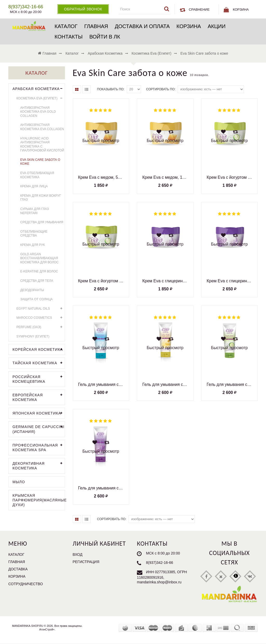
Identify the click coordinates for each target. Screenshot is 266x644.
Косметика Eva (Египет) (41, 98)
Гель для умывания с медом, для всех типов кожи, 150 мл (165, 384)
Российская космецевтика (39, 379)
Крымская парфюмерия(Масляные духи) (39, 500)
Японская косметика (39, 413)
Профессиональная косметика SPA (39, 447)
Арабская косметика (39, 89)
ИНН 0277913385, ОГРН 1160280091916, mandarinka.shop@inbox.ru (162, 577)
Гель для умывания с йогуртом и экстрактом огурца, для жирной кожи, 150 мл (230, 384)
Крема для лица (34, 186)
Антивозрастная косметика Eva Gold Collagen (38, 112)
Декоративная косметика (39, 465)
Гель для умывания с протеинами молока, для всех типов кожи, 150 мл (101, 384)
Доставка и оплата (142, 26)
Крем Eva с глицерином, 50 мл (165, 281)
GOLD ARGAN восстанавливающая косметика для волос (39, 258)
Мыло (19, 482)
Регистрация (86, 562)
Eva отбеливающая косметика (37, 175)
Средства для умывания (42, 222)
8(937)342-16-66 (159, 563)
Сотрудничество (26, 584)
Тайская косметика (39, 363)
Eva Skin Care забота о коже (40, 162)
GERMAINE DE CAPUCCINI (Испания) (39, 429)
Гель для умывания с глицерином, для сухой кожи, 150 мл (101, 488)
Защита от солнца (36, 299)
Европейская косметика (39, 397)
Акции (217, 26)
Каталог (66, 26)
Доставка (18, 569)
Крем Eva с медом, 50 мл (101, 177)
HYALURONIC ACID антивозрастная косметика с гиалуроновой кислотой (42, 145)
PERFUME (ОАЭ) (41, 327)
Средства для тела (37, 281)
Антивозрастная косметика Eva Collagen (42, 127)
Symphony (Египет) (33, 336)
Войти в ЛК (105, 37)
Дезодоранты (32, 290)
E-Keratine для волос (39, 271)
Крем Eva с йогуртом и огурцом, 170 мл (101, 281)
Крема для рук (33, 245)
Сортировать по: (161, 89)
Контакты (69, 37)
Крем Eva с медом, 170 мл (165, 177)
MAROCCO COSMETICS (41, 318)
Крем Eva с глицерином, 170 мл (230, 281)
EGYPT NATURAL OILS (41, 309)
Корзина (189, 26)
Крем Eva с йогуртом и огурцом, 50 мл (230, 177)
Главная (96, 26)
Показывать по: (111, 89)
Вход (78, 554)
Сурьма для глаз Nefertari (35, 211)
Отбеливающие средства (34, 234)
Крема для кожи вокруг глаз (41, 198)
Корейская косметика (39, 350)
